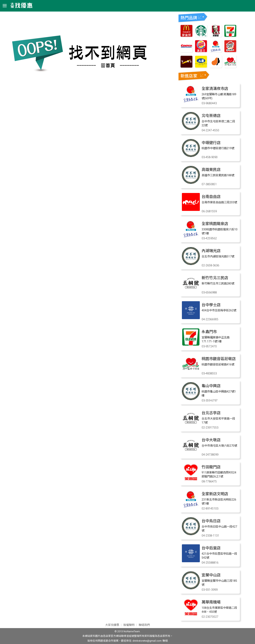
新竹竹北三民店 (215, 278)
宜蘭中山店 (211, 575)
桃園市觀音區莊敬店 (219, 359)
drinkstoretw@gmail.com (147, 641)
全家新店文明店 (215, 494)
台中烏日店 (211, 521)
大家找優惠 (112, 625)
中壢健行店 (211, 143)
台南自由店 (211, 197)
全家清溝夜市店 (215, 89)
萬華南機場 (211, 602)
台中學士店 (211, 305)
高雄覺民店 (211, 170)
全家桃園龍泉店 (215, 224)
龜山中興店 (211, 386)
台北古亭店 (211, 413)
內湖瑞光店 (211, 251)
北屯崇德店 (211, 116)
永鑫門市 (209, 332)
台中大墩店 (211, 440)
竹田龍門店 (211, 467)
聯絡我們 (144, 625)
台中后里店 (211, 548)
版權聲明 (129, 625)
